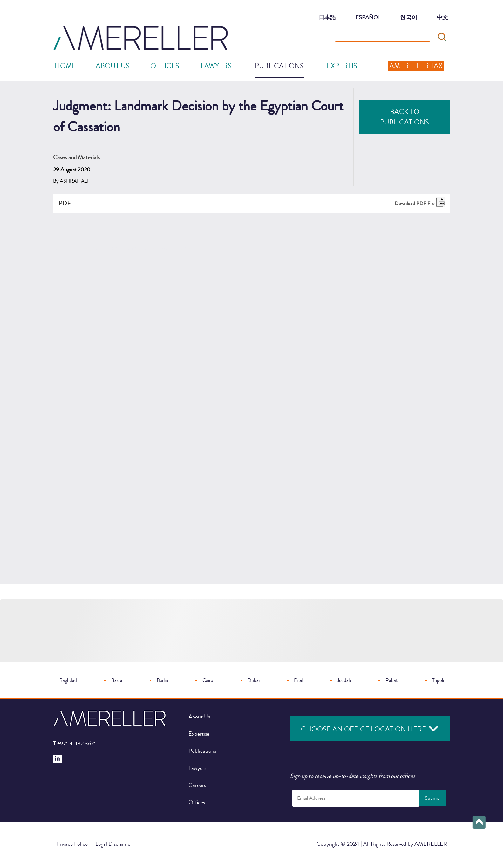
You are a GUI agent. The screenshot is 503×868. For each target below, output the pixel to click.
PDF (65, 203)
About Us (113, 66)
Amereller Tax (416, 66)
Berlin (162, 680)
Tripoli (438, 680)
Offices (197, 802)
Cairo (208, 680)
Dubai (254, 680)
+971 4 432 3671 (75, 744)
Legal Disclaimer (114, 844)
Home (65, 66)
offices (165, 66)
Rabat (391, 680)
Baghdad (68, 680)
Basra (117, 680)
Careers (197, 785)
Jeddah (344, 680)
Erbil (298, 680)
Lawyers (216, 66)
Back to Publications (404, 117)
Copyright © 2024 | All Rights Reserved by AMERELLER (382, 844)
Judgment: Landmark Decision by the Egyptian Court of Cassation (131, 856)
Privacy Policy (72, 844)
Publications (279, 66)
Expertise (344, 66)
